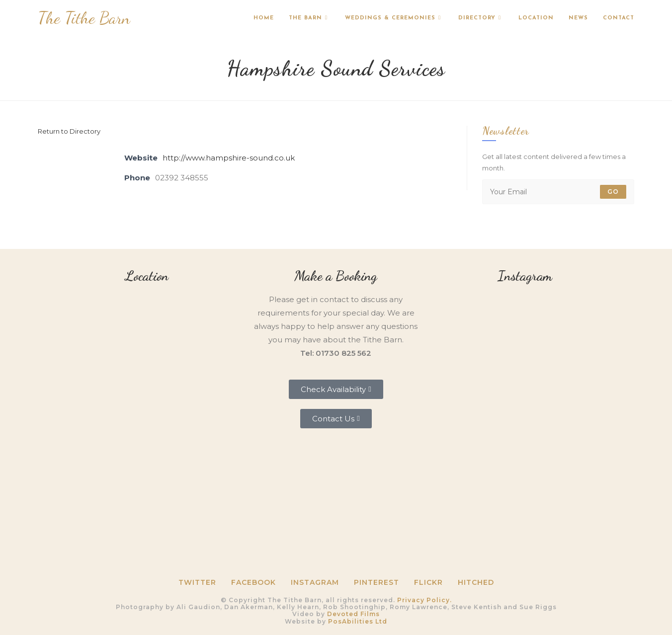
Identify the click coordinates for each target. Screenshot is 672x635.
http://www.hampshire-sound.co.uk (229, 158)
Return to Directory (69, 131)
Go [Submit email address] (613, 192)
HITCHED (476, 582)
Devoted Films (353, 614)
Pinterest (377, 582)
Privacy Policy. (424, 600)
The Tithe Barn (84, 18)
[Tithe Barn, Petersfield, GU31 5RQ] (147, 358)
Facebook (253, 582)
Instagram (315, 582)
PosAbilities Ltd (358, 621)
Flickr (428, 582)
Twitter (197, 582)
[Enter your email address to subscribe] (558, 192)
